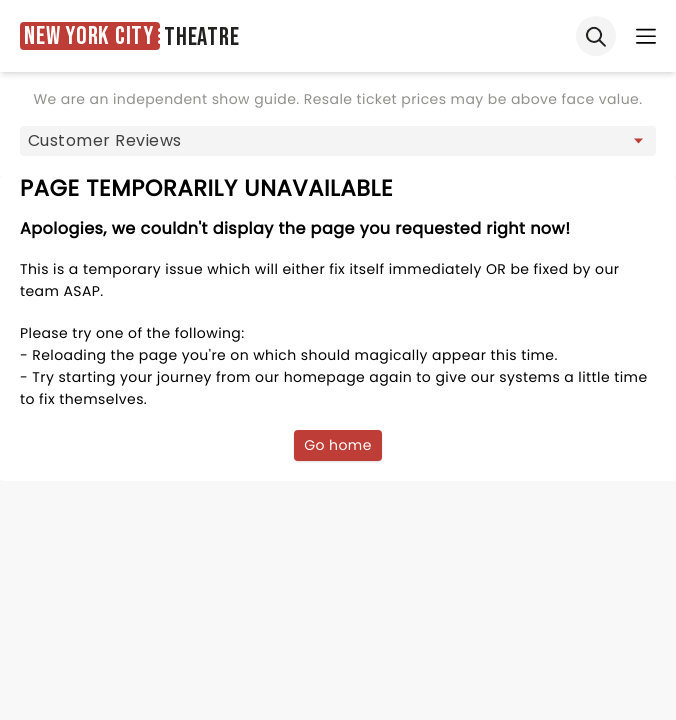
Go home (338, 445)
